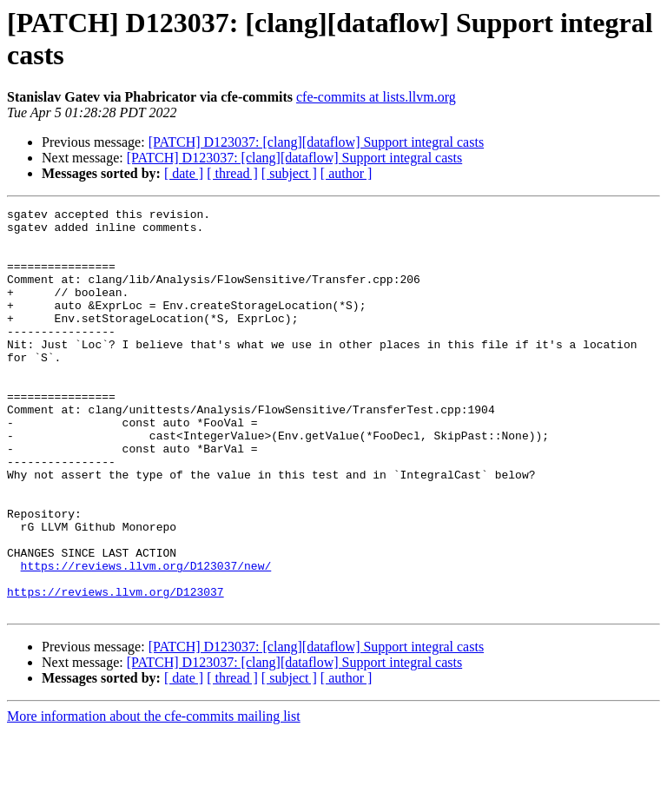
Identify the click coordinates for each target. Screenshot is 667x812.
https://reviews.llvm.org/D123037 (116, 670)
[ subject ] (289, 173)
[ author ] (347, 173)
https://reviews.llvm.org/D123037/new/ (146, 638)
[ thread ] (232, 173)
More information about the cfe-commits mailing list (154, 797)
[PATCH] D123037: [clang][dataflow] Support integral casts (316, 142)
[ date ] (184, 173)
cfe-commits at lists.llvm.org (376, 97)
